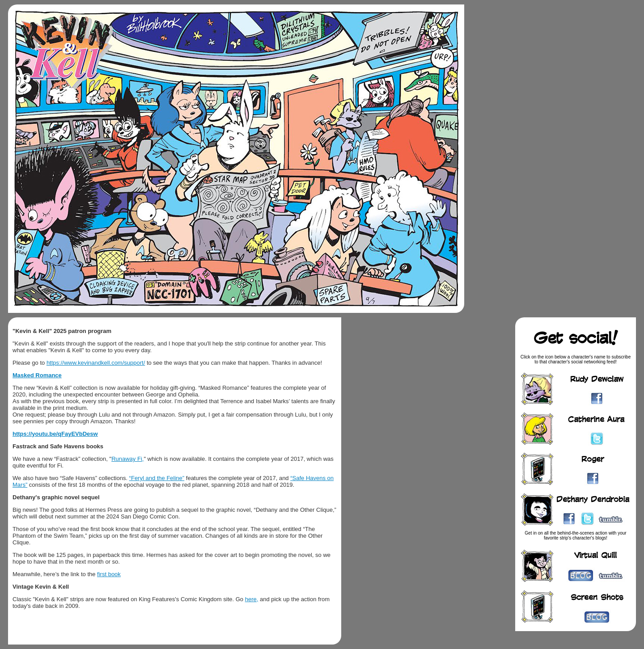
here (251, 599)
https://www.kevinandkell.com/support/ (96, 363)
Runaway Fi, (127, 459)
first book (109, 574)
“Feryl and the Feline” (157, 478)
